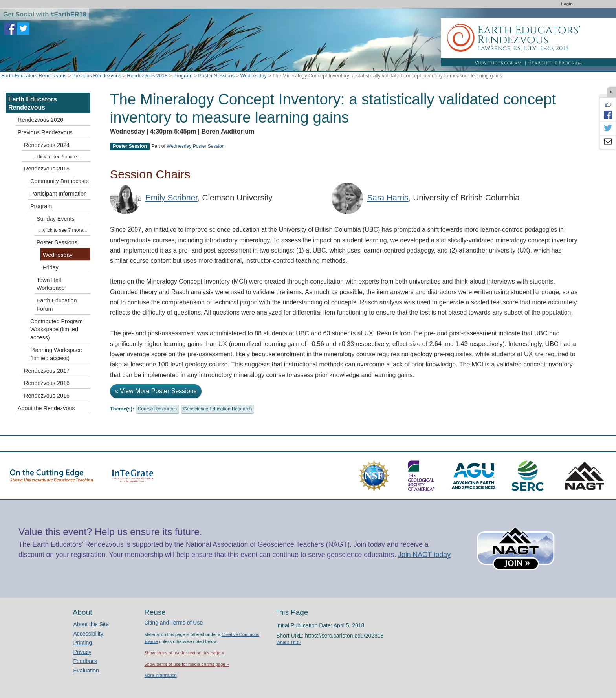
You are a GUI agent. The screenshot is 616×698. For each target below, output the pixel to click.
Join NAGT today (424, 555)
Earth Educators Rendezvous (34, 76)
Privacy (82, 652)
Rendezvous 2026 (40, 120)
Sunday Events (56, 219)
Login (567, 4)
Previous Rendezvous (97, 76)
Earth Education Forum (57, 305)
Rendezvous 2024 (47, 145)
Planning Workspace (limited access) (56, 354)
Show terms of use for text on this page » (184, 653)
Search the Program (556, 63)
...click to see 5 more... (57, 157)
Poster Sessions (216, 76)
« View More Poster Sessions (156, 391)
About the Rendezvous (46, 408)
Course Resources (157, 409)
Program (183, 76)
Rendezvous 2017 (47, 371)
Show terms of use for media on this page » (187, 664)
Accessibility (88, 634)
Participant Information (59, 194)
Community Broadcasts (60, 181)
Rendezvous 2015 (47, 396)
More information (160, 675)
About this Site (91, 624)
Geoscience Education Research (218, 409)
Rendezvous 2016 (47, 383)
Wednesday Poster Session (195, 146)
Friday (51, 267)
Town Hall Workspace (51, 284)
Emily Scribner (171, 197)
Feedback (85, 661)
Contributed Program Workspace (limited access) (57, 330)
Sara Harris (388, 197)
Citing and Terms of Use (173, 623)
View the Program (498, 63)
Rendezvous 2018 (147, 76)
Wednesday (254, 76)
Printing (83, 643)
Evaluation (86, 671)
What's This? (289, 642)
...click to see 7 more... (63, 230)
